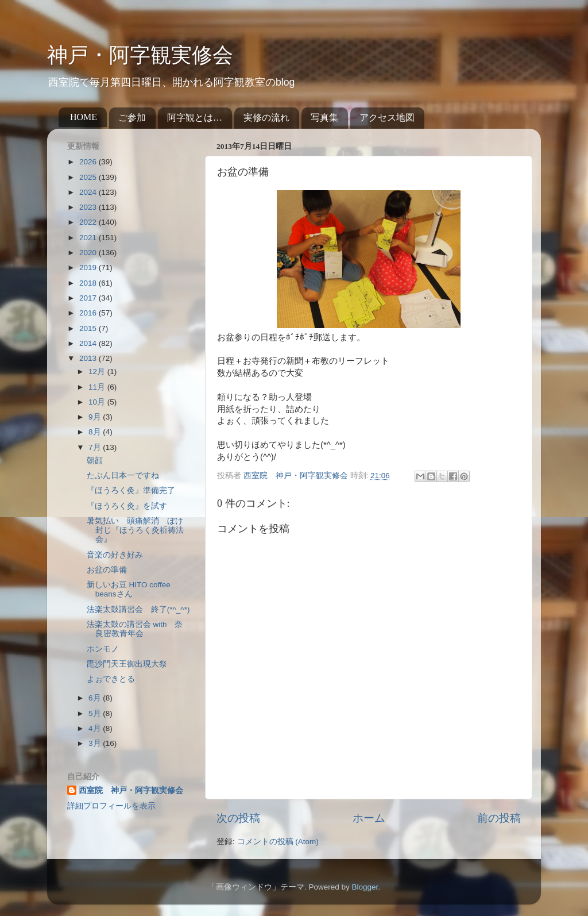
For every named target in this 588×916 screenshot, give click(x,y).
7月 (96, 447)
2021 (89, 238)
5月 (96, 713)
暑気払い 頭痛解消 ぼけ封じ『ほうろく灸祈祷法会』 (135, 530)
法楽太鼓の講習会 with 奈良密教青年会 (135, 629)
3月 (96, 743)
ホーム (369, 818)
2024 (89, 192)
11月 (98, 387)
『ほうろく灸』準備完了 (131, 490)
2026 (89, 162)
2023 (89, 207)
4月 (96, 728)
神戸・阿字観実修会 (140, 55)
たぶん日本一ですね (123, 476)
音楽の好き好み (115, 555)
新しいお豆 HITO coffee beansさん (129, 589)
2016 (89, 313)
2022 (89, 222)
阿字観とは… (195, 118)
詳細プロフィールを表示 (111, 806)
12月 (98, 372)
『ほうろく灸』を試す (131, 506)
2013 (89, 358)
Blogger (365, 887)
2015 (89, 328)
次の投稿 (238, 818)
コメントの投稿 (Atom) (278, 842)
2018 (89, 283)
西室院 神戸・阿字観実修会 (131, 790)
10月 (98, 402)
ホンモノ (103, 649)
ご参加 (132, 118)
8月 (96, 432)
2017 (89, 298)
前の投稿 (499, 818)
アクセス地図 (387, 118)
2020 (89, 253)
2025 (89, 177)
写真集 (324, 118)
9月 (96, 417)
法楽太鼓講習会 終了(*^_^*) (138, 609)
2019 (89, 268)
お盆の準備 (107, 570)
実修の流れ (266, 118)
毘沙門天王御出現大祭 (127, 664)
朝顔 (95, 461)
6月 (96, 698)
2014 (89, 343)
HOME (84, 117)
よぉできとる (111, 679)
